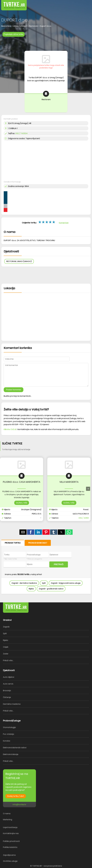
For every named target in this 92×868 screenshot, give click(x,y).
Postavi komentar (14, 390)
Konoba (7, 741)
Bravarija (7, 691)
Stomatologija (9, 727)
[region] (46, 43)
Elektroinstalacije (11, 754)
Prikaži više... (8, 660)
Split (44, 583)
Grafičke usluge (10, 861)
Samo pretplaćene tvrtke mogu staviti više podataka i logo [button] (46, 66)
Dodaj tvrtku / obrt (16, 796)
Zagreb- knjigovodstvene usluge (66, 583)
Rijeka (31, 589)
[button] (85, 4)
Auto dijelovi (9, 677)
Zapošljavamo (9, 855)
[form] (46, 567)
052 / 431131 (84, 518)
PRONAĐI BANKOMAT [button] (38, 543)
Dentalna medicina (12, 704)
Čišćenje (7, 697)
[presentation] (88, 489)
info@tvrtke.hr (19, 805)
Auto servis (8, 684)
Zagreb (6, 627)
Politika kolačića (10, 847)
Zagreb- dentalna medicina (24, 583)
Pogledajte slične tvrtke (13, 34)
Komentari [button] (64, 223)
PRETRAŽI (59, 564)
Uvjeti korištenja (10, 827)
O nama (7, 814)
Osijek (6, 647)
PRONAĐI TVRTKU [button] (13, 543)
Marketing (8, 820)
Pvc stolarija (9, 734)
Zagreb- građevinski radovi (51, 589)
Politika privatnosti (11, 841)
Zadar (6, 654)
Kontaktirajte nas (11, 833)
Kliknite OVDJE (10, 429)
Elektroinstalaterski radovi (15, 748)
